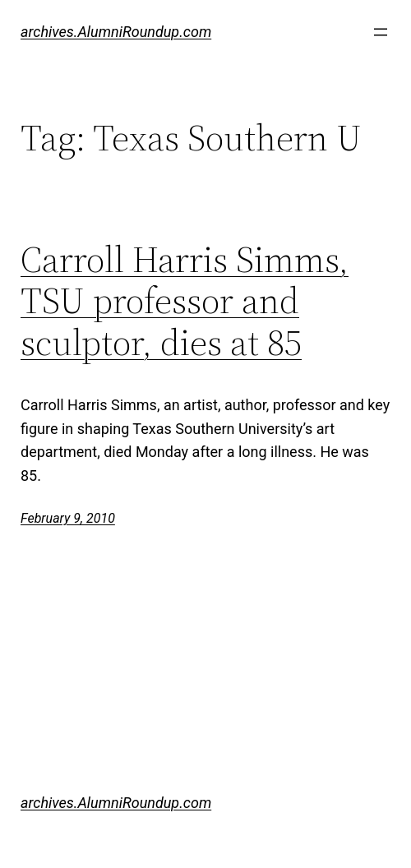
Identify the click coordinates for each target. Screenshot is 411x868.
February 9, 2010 (68, 518)
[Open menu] (381, 32)
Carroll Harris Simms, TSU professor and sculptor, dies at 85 (185, 302)
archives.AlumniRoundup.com (116, 32)
